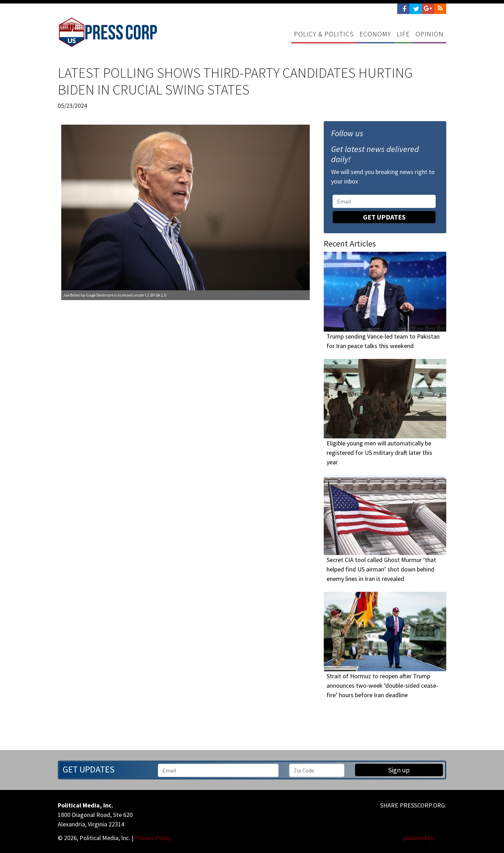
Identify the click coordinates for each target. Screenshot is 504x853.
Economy (375, 34)
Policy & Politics (324, 34)
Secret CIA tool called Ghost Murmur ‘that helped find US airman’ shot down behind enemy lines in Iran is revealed (381, 569)
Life (403, 34)
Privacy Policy (153, 838)
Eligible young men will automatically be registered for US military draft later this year (379, 453)
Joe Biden (72, 295)
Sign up (399, 770)
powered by (425, 838)
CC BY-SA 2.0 (156, 295)
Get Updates (384, 217)
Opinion (429, 34)
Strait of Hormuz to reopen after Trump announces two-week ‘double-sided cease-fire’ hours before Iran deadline (382, 685)
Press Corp (108, 32)
